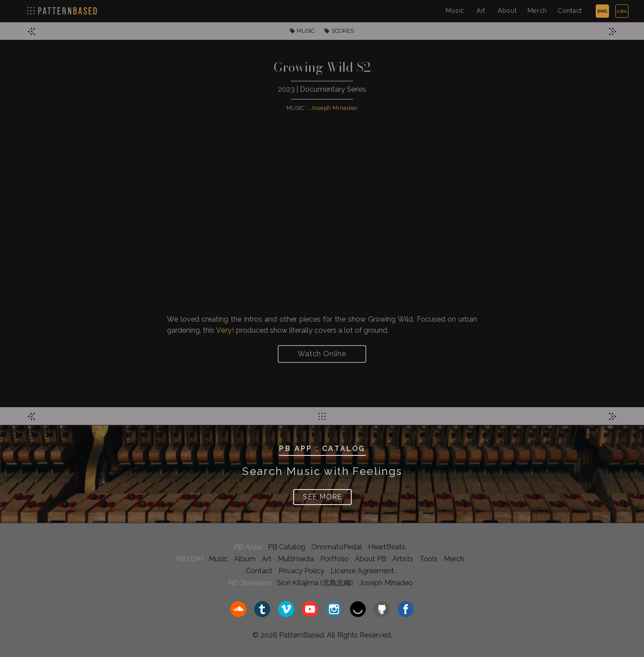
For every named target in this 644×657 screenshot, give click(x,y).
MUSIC (306, 31)
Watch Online (322, 354)
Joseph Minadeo (334, 108)
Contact (570, 11)
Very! (225, 330)
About (507, 11)
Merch (537, 11)
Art (481, 11)
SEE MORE (322, 497)
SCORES (343, 31)
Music (455, 11)
